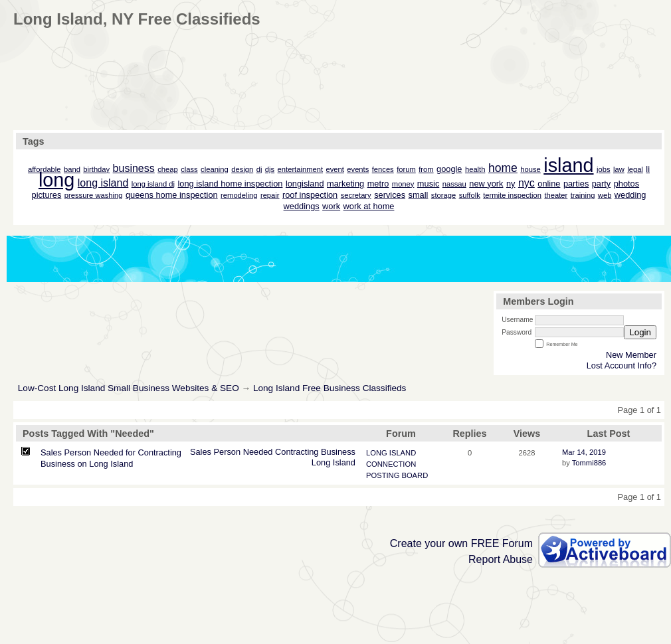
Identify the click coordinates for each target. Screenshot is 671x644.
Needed (258, 452)
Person (228, 452)
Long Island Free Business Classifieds (330, 388)
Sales (201, 452)
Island (344, 462)
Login (640, 332)
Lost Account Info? (622, 365)
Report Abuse (501, 559)
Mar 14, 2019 (584, 452)
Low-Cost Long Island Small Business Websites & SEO (129, 388)
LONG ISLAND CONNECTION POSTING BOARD (397, 464)
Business (338, 452)
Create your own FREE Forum (461, 543)
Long (321, 462)
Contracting (297, 452)
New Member (631, 355)
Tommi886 (589, 463)
